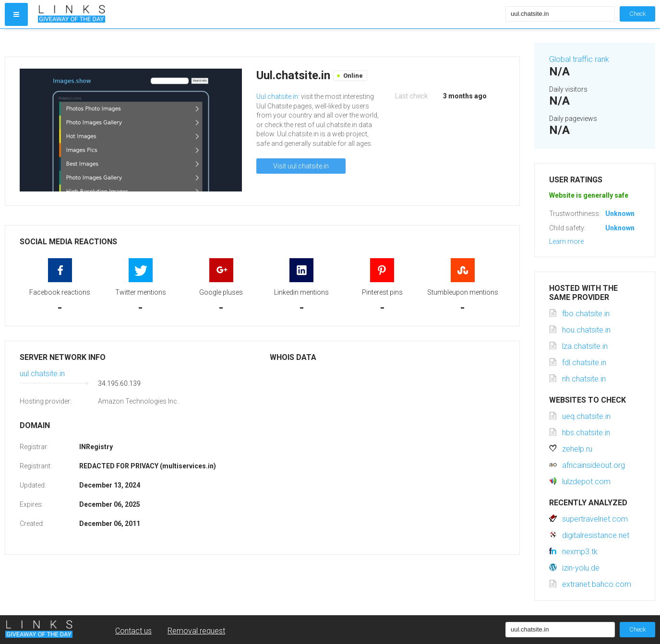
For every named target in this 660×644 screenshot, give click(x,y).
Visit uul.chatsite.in (301, 166)
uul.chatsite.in (42, 374)
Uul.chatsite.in (277, 96)
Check (637, 14)
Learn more (566, 241)
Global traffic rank (579, 59)
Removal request (196, 631)
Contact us (133, 631)
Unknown (620, 214)
